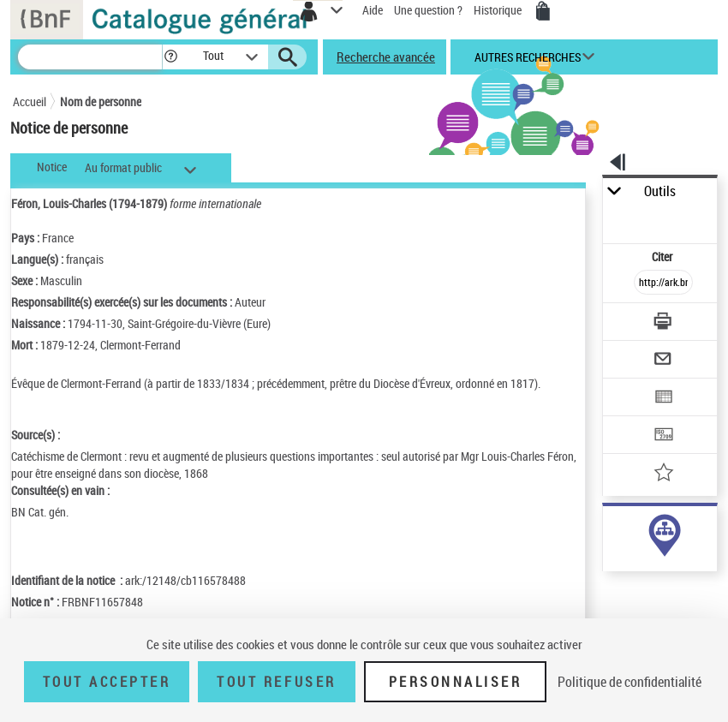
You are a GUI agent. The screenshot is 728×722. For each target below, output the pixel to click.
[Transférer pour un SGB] (664, 436)
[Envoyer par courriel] (664, 361)
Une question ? (428, 10)
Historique (499, 10)
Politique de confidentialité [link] (630, 682)
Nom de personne (101, 101)
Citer (663, 257)
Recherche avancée (386, 57)
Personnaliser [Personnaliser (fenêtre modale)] (456, 682)
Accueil (30, 101)
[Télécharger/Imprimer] (664, 323)
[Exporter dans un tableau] (664, 399)
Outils (660, 191)
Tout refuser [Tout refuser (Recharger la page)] (276, 682)
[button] (171, 57)
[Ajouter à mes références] (664, 474)
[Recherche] (90, 57)
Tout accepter (107, 682)
